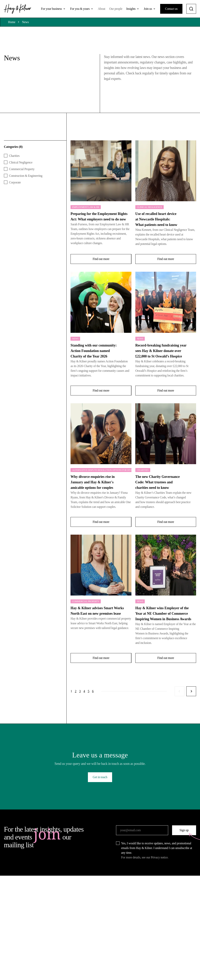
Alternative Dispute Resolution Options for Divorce (102, 470)
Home (12, 22)
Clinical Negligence (150, 207)
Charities (143, 470)
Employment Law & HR (86, 207)
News (25, 22)
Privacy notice (159, 857)
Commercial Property (86, 601)
